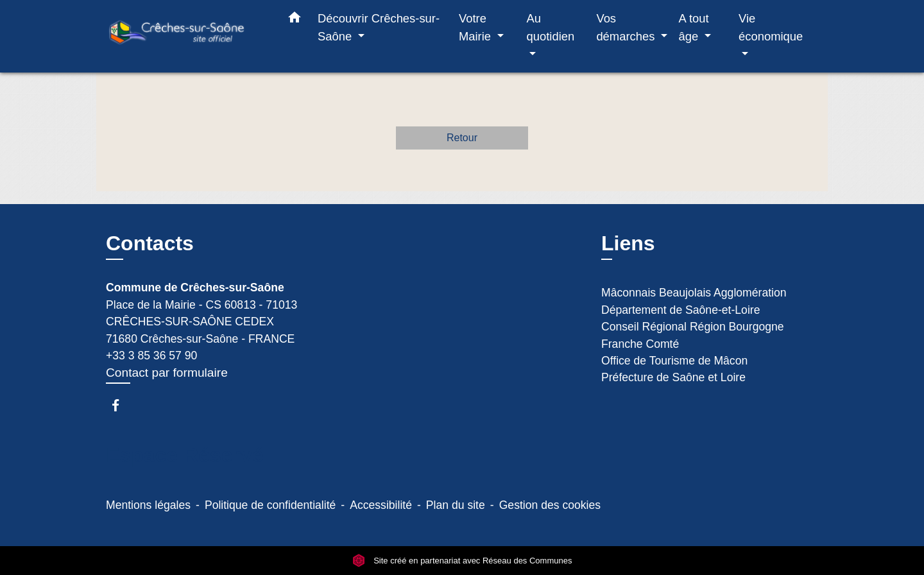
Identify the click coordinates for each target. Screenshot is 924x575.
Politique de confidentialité (270, 505)
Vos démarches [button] (627, 27)
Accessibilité (381, 505)
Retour (462, 138)
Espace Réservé (185, 455)
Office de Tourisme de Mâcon (674, 361)
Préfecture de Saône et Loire (673, 377)
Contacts (150, 243)
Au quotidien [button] (551, 27)
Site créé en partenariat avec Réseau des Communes (462, 561)
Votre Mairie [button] (476, 27)
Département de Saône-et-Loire (680, 310)
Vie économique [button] (771, 27)
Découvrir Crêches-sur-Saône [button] (379, 27)
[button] (295, 20)
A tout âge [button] (694, 27)
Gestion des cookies (550, 505)
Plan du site (456, 505)
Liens (628, 243)
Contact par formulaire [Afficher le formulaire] (167, 373)
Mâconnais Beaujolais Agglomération (694, 293)
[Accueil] (186, 36)
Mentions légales (148, 505)
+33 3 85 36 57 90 (151, 356)
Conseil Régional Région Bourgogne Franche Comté (693, 335)
